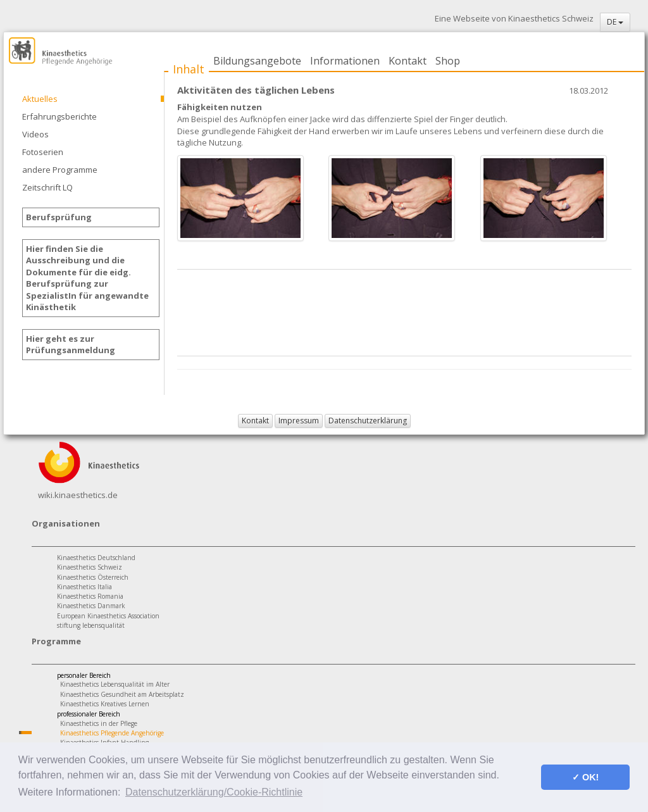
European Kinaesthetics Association (108, 616)
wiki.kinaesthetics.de (78, 495)
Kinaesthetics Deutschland (96, 558)
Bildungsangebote (257, 61)
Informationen (345, 61)
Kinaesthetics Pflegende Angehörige (112, 733)
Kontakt (408, 61)
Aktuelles (40, 99)
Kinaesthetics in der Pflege (99, 723)
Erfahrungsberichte (59, 116)
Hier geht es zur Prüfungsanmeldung (71, 345)
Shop (448, 61)
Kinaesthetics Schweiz (90, 567)
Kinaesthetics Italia (84, 587)
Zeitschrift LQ (47, 187)
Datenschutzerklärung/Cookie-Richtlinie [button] (214, 792)
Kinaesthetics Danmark (91, 606)
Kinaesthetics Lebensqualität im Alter (115, 684)
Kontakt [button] (255, 421)
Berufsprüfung (59, 217)
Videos (35, 134)
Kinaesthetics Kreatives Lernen (105, 704)
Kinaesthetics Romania (90, 596)
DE (615, 22)
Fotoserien (43, 152)
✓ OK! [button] (585, 777)
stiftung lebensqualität (91, 625)
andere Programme (60, 170)
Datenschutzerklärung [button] (368, 421)
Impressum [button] (299, 421)
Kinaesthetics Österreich (93, 577)
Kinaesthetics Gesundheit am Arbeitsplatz (122, 694)
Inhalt (189, 69)
